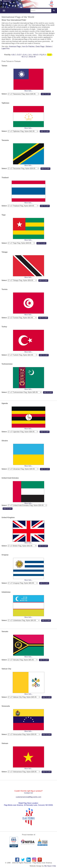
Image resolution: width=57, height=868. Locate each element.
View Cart (7, 1)
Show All (32, 57)
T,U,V (49, 55)
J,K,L (30, 55)
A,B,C (14, 55)
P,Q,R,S (43, 55)
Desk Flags (40, 46)
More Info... (28, 91)
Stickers (49, 46)
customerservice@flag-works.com (28, 797)
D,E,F (19, 55)
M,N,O (36, 55)
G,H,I (25, 55)
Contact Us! (29, 793)
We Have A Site (50, 866)
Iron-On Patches (28, 46)
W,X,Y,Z (25, 57)
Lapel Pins (6, 48)
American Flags (15, 46)
